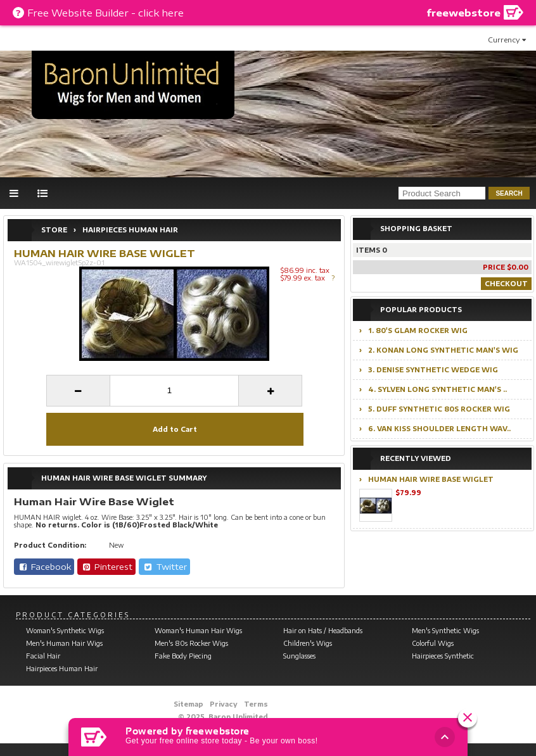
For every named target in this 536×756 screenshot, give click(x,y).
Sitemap (188, 704)
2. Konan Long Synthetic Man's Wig (443, 350)
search (509, 193)
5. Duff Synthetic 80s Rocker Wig (439, 409)
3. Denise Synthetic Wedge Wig (433, 370)
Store (54, 230)
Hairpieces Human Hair (130, 230)
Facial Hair (43, 656)
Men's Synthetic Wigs (445, 631)
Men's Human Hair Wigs (64, 643)
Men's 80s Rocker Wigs (191, 643)
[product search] (442, 193)
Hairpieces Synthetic (443, 656)
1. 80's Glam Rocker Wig (418, 331)
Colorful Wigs (433, 643)
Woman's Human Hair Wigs (198, 631)
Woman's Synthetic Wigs (65, 631)
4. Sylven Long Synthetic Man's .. (437, 389)
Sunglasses (299, 656)
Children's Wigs (308, 643)
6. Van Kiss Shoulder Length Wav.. (439, 429)
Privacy (224, 704)
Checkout (506, 284)
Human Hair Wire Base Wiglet (431, 479)
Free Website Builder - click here (105, 13)
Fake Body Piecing (183, 656)
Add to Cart (175, 429)
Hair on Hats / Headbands (323, 631)
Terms (256, 704)
